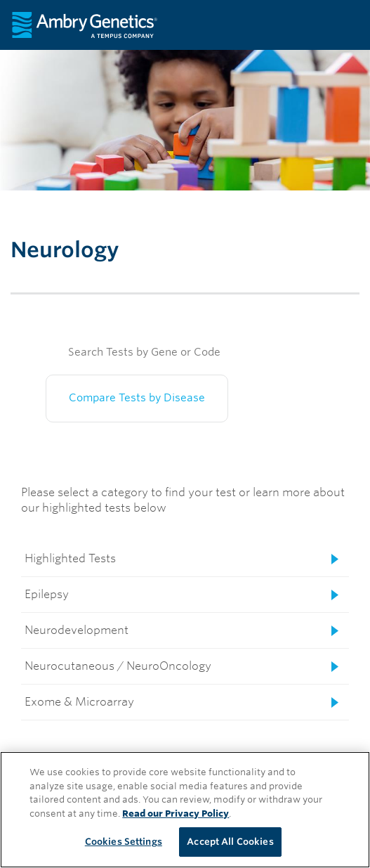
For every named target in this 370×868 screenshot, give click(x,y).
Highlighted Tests (70, 558)
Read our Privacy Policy (176, 814)
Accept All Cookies (230, 842)
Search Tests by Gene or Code (144, 352)
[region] (185, 810)
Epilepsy (47, 594)
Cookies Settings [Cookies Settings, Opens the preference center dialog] (124, 842)
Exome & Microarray (79, 702)
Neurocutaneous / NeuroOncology (118, 666)
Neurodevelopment (77, 630)
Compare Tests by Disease (137, 398)
